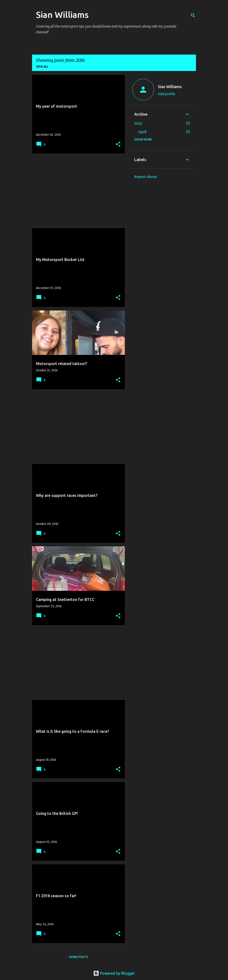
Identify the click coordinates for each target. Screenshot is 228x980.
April (142, 132)
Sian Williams (62, 15)
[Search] (193, 15)
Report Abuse (146, 177)
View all (42, 67)
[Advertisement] (77, 191)
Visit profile (167, 94)
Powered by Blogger (114, 973)
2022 (138, 123)
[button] (118, 145)
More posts (79, 957)
